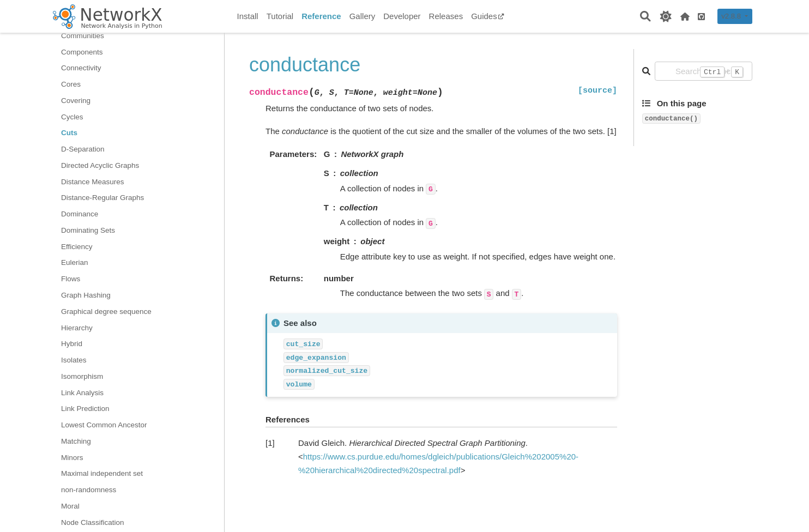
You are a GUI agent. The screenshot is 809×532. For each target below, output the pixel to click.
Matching (76, 441)
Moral (70, 506)
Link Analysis (82, 393)
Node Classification (93, 522)
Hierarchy (77, 328)
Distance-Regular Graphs (102, 198)
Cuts (69, 133)
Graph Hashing (86, 295)
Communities (83, 36)
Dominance (80, 214)
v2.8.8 (732, 16)
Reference (321, 16)
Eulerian (75, 262)
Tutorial (280, 16)
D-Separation (83, 149)
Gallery (363, 16)
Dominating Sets (88, 230)
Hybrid (72, 344)
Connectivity (81, 68)
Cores (71, 84)
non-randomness (89, 490)
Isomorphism (82, 376)
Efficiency (77, 247)
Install (248, 16)
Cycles (72, 117)
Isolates (74, 360)
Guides (488, 16)
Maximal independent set (102, 473)
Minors (72, 458)
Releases (446, 16)
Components (82, 52)
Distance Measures (93, 182)
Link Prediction (85, 409)
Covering (76, 101)
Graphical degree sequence (106, 312)
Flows (71, 279)
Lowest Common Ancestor (104, 425)
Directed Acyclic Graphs (100, 165)
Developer (402, 16)
